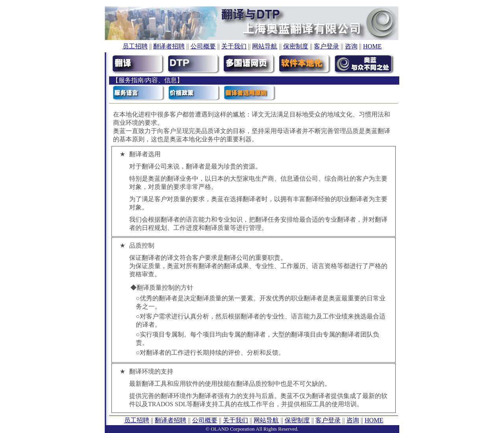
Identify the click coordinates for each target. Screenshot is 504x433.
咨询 (351, 46)
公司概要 (203, 46)
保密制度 (296, 46)
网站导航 (265, 46)
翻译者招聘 (169, 46)
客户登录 (326, 46)
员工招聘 (135, 46)
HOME (372, 46)
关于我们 (234, 46)
